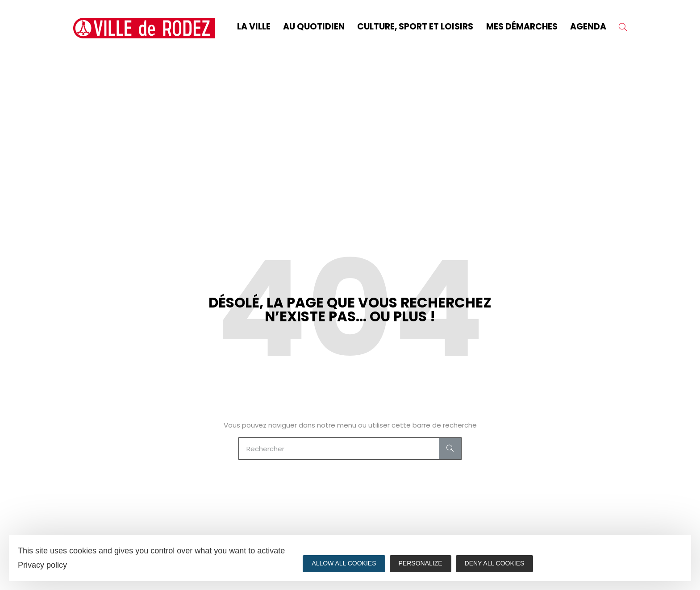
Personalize (421, 563)
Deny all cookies (495, 563)
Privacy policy (42, 565)
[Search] (450, 449)
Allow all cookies (344, 563)
